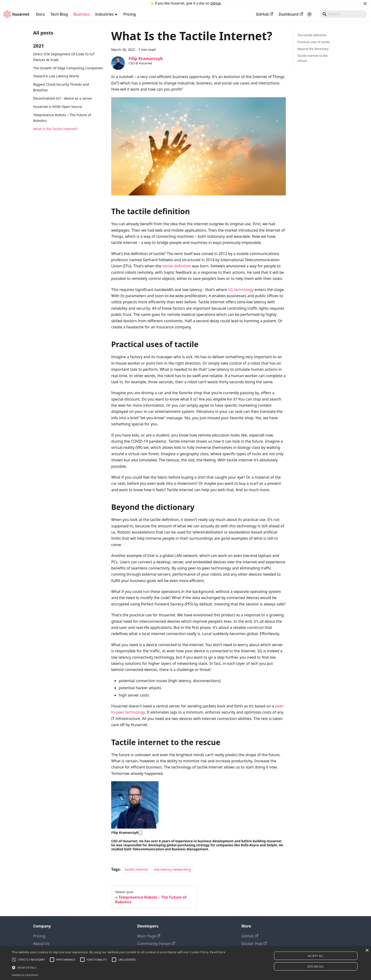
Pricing (130, 14)
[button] (119, 967)
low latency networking (172, 869)
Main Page (149, 936)
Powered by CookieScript (25, 975)
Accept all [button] (316, 956)
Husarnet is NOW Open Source (58, 107)
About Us (41, 944)
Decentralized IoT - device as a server (63, 98)
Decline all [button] (316, 966)
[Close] (365, 3)
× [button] (367, 951)
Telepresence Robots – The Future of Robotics (62, 118)
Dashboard (291, 14)
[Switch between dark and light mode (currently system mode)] (309, 14)
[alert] (185, 963)
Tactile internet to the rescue (313, 58)
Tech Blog (59, 14)
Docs (40, 14)
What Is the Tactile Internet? (55, 129)
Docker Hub (254, 944)
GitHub (215, 3)
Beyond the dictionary (313, 49)
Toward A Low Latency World (56, 76)
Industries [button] (104, 14)
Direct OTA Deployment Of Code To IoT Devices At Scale (64, 57)
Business (82, 14)
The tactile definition (312, 35)
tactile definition (177, 266)
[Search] (344, 14)
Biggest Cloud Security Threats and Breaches (61, 87)
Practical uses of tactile (314, 42)
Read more (218, 952)
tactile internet (136, 869)
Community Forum (156, 944)
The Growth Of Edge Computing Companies (68, 68)
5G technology (241, 290)
